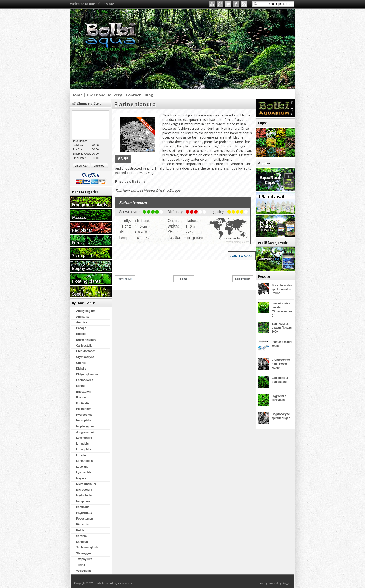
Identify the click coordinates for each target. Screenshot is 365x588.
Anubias (82, 322)
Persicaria (83, 507)
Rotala (80, 530)
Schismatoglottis (87, 547)
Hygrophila (83, 421)
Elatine (81, 386)
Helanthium (84, 409)
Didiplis (81, 369)
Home (184, 279)
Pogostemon (85, 519)
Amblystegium (86, 311)
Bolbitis (81, 334)
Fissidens (83, 398)
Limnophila (84, 449)
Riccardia (82, 524)
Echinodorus (85, 380)
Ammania (82, 317)
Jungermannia (86, 432)
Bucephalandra (86, 340)
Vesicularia (83, 571)
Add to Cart (242, 256)
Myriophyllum (85, 496)
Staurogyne (84, 553)
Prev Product (125, 279)
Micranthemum (86, 484)
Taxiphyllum (84, 559)
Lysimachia (84, 472)
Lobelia (81, 455)
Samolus (82, 542)
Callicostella (84, 346)
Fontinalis (83, 403)
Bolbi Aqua (92, 15)
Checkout (99, 166)
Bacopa (81, 328)
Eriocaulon (83, 392)
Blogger (286, 583)
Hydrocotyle (84, 415)
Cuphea (81, 363)
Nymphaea (83, 501)
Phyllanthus (84, 513)
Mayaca (81, 478)
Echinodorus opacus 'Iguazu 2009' (282, 328)
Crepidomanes (86, 351)
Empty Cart (82, 166)
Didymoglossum (87, 374)
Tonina (81, 565)
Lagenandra (84, 438)
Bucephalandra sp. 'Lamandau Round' (282, 289)
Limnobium (84, 444)
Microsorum (84, 490)
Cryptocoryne (85, 357)
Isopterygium (85, 426)
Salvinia (81, 536)
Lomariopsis (84, 461)
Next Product (243, 279)
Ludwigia (82, 467)
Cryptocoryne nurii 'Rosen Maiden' (281, 364)
